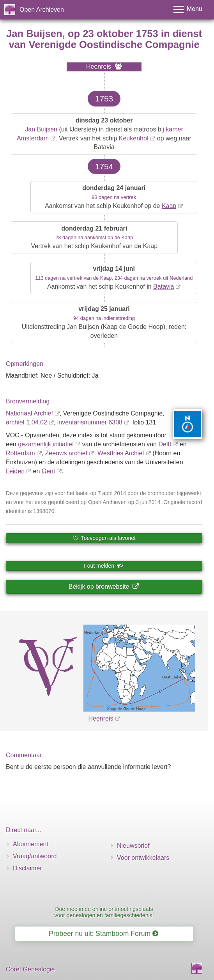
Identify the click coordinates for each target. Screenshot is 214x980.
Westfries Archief (121, 453)
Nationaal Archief (29, 413)
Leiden (15, 471)
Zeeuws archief (66, 453)
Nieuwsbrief (133, 846)
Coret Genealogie (30, 969)
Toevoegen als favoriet (104, 538)
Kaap (169, 206)
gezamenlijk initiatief (46, 444)
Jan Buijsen (41, 129)
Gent (49, 471)
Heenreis (101, 718)
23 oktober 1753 (120, 34)
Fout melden (103, 566)
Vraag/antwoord (35, 856)
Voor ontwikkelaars (143, 858)
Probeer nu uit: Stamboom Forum (103, 934)
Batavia (164, 287)
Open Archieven (42, 10)
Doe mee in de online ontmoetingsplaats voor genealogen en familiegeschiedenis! (104, 912)
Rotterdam (20, 453)
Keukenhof (134, 138)
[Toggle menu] (188, 10)
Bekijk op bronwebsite (104, 587)
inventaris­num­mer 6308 (90, 422)
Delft (165, 444)
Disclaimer (27, 868)
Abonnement (31, 844)
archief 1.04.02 (27, 422)
